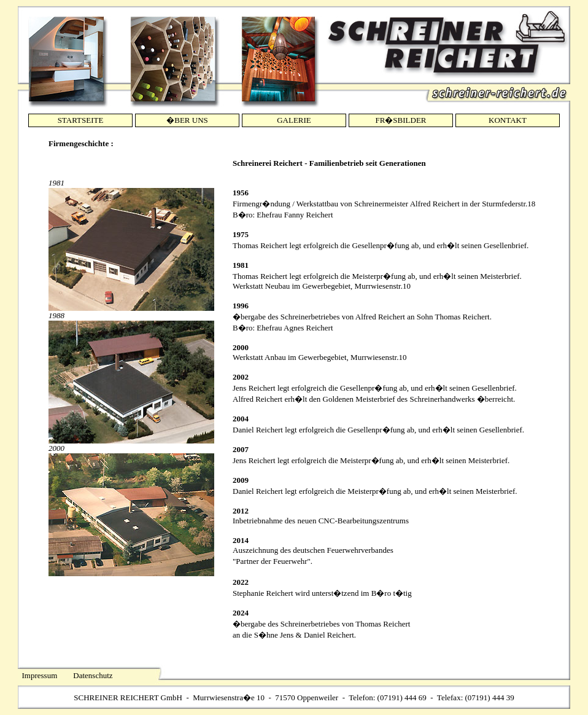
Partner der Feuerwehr (271, 561)
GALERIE (294, 120)
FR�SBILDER (400, 120)
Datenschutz (93, 675)
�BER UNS (187, 120)
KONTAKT (508, 120)
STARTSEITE (81, 120)
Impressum (40, 675)
